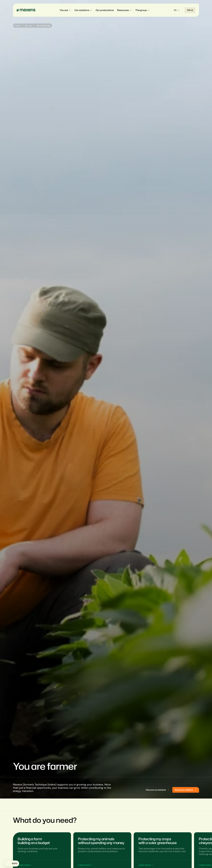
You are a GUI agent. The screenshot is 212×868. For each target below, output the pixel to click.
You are (65, 10)
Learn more (24, 865)
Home (17, 26)
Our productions (105, 10)
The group (143, 10)
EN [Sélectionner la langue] (177, 10)
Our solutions (83, 10)
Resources (124, 10)
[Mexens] (26, 10)
